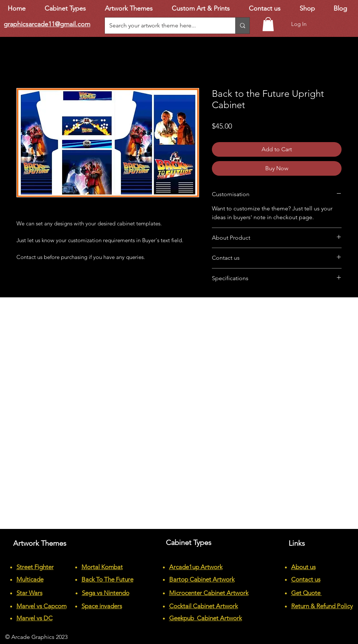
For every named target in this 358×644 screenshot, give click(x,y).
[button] (268, 24)
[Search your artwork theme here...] (165, 26)
